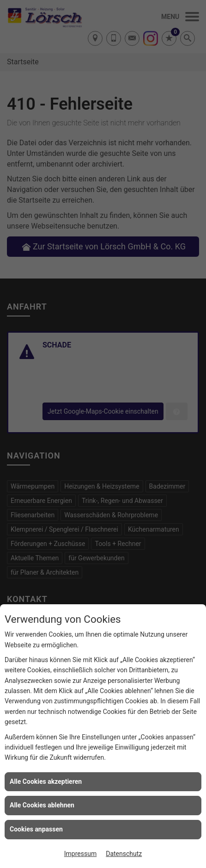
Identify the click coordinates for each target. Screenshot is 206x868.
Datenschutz (124, 854)
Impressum (80, 854)
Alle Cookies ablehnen (42, 805)
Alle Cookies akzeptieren (46, 781)
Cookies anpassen (36, 829)
